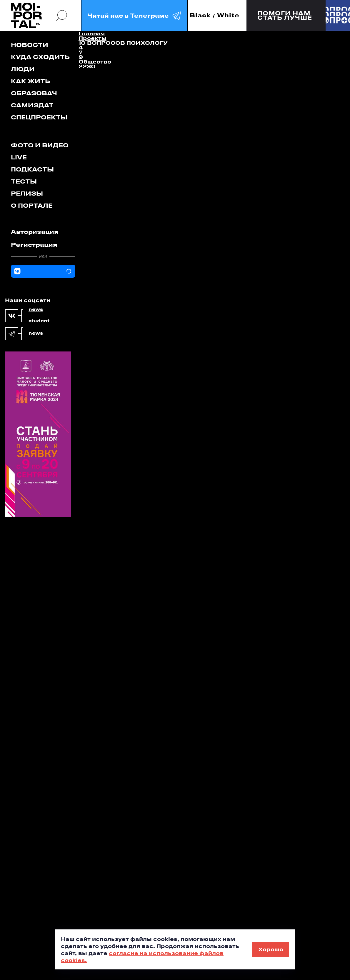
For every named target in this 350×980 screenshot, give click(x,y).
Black (200, 15)
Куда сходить (40, 57)
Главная (92, 33)
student (39, 321)
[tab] (43, 232)
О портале (32, 205)
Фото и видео (40, 145)
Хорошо (271, 949)
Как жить (30, 81)
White (228, 15)
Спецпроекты (39, 117)
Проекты (92, 38)
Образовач (34, 93)
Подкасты (32, 169)
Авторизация (35, 232)
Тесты (24, 181)
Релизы (27, 193)
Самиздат (32, 105)
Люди (23, 69)
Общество (95, 61)
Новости (30, 45)
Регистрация (34, 245)
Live (19, 157)
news (36, 309)
